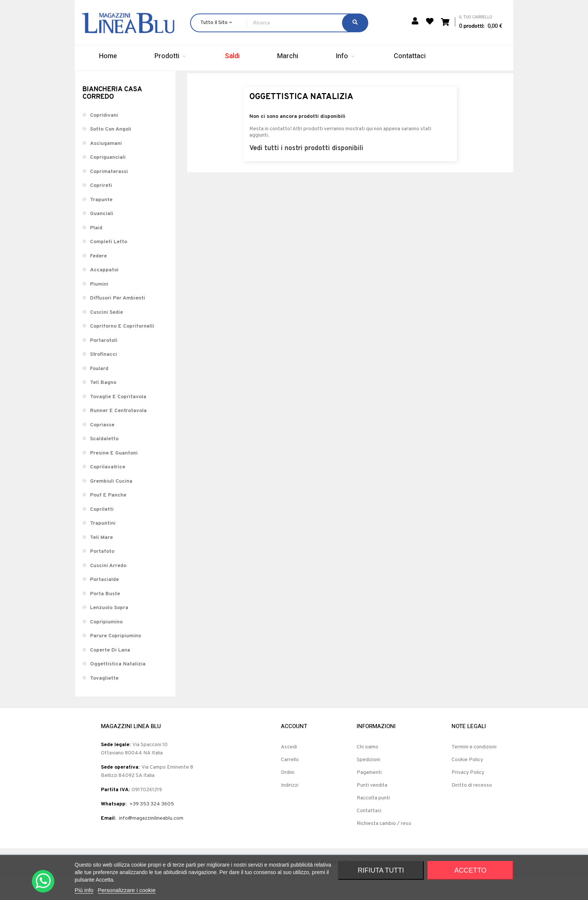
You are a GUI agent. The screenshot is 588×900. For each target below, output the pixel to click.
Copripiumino (106, 645)
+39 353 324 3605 (152, 827)
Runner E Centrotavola (118, 434)
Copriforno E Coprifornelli (122, 350)
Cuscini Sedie (106, 335)
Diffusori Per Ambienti (118, 321)
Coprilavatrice (108, 490)
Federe (98, 279)
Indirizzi (290, 808)
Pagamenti (369, 795)
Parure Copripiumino (115, 659)
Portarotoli (104, 363)
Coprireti (101, 209)
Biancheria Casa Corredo (112, 117)
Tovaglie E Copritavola (118, 420)
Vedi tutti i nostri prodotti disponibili (306, 171)
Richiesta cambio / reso (384, 847)
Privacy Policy (468, 795)
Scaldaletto (104, 462)
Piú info (84, 890)
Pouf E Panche (108, 518)
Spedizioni (368, 783)
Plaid (96, 251)
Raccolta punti (373, 821)
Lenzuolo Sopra (109, 631)
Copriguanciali (108, 181)
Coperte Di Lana (110, 673)
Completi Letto (109, 265)
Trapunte (101, 223)
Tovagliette (104, 701)
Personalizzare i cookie (127, 890)
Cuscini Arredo (108, 589)
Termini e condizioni (474, 770)
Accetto (471, 870)
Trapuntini (103, 547)
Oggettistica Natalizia (118, 687)
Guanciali (102, 237)
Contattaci (369, 834)
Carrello (290, 783)
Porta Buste (105, 617)
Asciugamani (106, 166)
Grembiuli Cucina (111, 504)
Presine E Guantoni (114, 476)
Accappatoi (104, 293)
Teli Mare (101, 561)
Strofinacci (103, 378)
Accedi (289, 770)
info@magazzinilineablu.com (151, 841)
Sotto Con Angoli (111, 153)
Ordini (288, 795)
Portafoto (102, 575)
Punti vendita (372, 808)
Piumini (99, 307)
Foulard (99, 392)
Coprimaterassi (109, 195)
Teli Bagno (103, 406)
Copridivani (104, 138)
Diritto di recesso (472, 808)
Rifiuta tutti (381, 870)
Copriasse (102, 448)
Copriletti (102, 532)
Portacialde (104, 603)
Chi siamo (367, 770)
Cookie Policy (467, 783)
